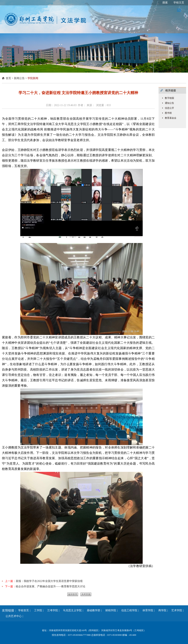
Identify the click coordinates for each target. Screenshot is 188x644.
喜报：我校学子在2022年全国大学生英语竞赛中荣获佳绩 (49, 581)
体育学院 (146, 610)
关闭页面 (86, 594)
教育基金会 (171, 118)
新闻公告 (19, 78)
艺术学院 (175, 610)
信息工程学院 (128, 610)
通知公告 (169, 103)
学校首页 (24, 610)
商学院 (161, 610)
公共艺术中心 (12, 616)
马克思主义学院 (71, 610)
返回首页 (73, 594)
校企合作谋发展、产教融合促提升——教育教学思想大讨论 (50, 586)
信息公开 (169, 108)
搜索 (165, 3)
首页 (8, 78)
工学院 (37, 610)
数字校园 (169, 98)
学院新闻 (33, 78)
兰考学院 (51, 610)
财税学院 (109, 610)
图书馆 (168, 113)
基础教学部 (92, 610)
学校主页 (179, 3)
